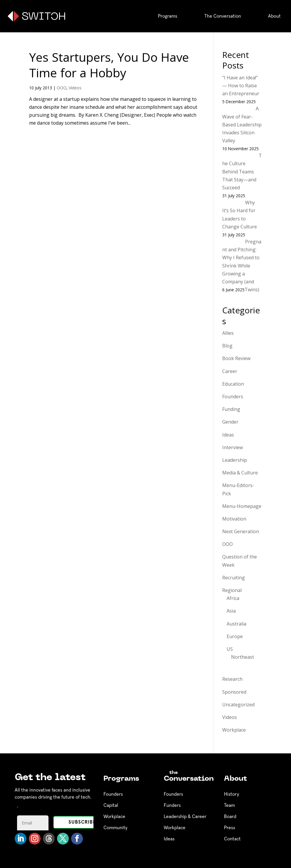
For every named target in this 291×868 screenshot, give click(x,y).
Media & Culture (240, 473)
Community (115, 828)
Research (232, 679)
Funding (231, 409)
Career (230, 371)
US (230, 649)
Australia (236, 624)
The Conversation (223, 16)
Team (229, 805)
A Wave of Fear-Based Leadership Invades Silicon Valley (242, 124)
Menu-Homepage (242, 506)
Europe (235, 636)
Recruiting (234, 578)
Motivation (234, 519)
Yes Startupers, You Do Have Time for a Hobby (109, 65)
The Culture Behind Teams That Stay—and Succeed (242, 172)
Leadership (235, 460)
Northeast (242, 657)
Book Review (236, 358)
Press (230, 828)
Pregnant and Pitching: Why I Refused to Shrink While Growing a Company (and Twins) (242, 266)
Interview (233, 447)
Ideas (228, 435)
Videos (75, 88)
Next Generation (241, 531)
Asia (231, 611)
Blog (227, 346)
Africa (233, 598)
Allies (228, 333)
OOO (62, 88)
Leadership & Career (185, 817)
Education (233, 384)
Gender (230, 422)
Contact (232, 839)
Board (230, 817)
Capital (111, 805)
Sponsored (234, 692)
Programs (168, 16)
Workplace (234, 730)
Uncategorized (238, 705)
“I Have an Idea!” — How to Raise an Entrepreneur (241, 86)
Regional (232, 590)
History (231, 794)
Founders (233, 397)
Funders (172, 805)
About (274, 16)
